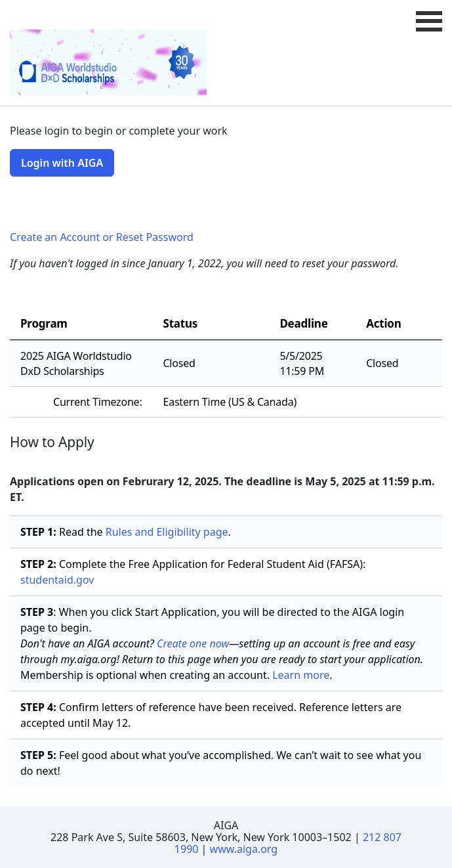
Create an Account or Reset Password (102, 237)
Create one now (193, 643)
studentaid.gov (57, 580)
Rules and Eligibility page (167, 532)
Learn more (301, 675)
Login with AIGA (62, 163)
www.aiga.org (244, 849)
